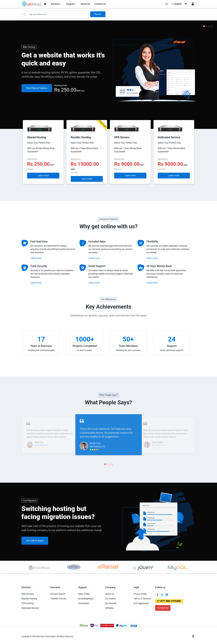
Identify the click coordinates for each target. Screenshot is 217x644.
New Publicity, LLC (97, 447)
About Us (110, 594)
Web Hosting (28, 594)
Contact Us (163, 608)
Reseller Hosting (29, 599)
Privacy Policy (140, 594)
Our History (111, 599)
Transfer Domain (58, 599)
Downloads (84, 603)
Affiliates (109, 608)
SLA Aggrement (141, 603)
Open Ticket (84, 594)
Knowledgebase (86, 599)
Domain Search (58, 594)
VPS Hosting (28, 603)
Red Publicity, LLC (158, 445)
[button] (204, 26)
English (176, 4)
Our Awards (111, 603)
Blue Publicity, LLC (41, 445)
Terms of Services (142, 599)
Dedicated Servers (30, 608)
